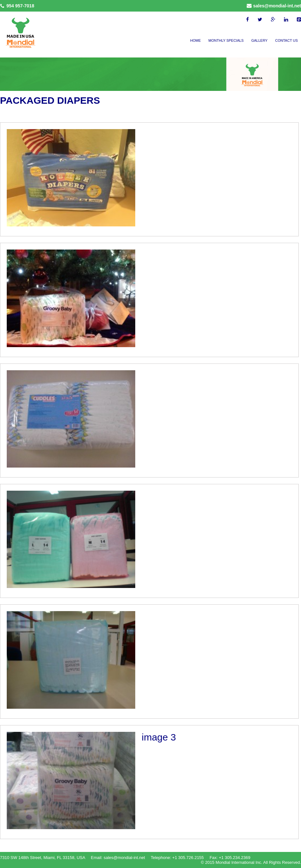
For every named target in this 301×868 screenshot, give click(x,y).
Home (195, 40)
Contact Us (287, 40)
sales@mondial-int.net (277, 6)
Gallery (259, 40)
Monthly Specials (226, 40)
